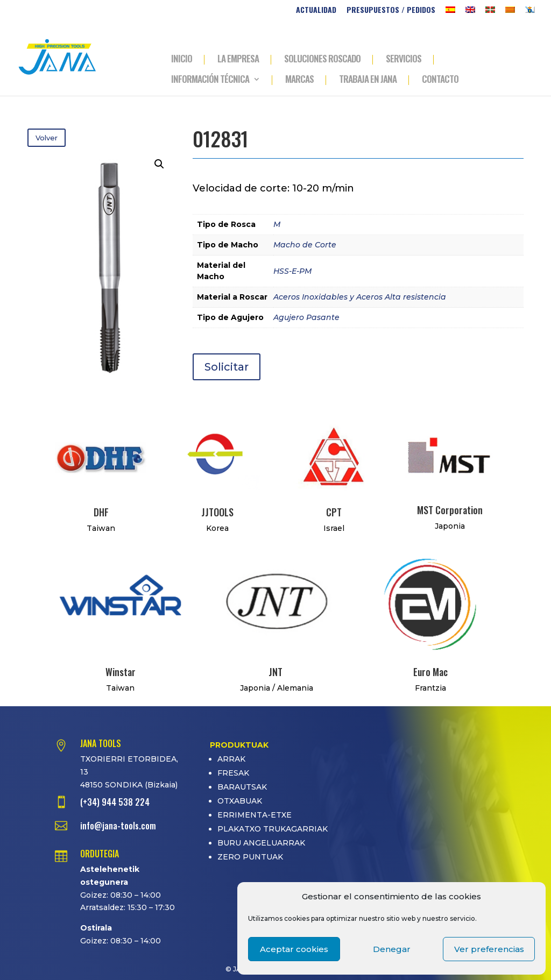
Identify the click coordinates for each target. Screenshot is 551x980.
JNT (275, 672)
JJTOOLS (217, 512)
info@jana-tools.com (118, 826)
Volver (47, 138)
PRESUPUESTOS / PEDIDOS (391, 10)
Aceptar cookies (294, 949)
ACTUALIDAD (316, 10)
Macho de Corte (305, 245)
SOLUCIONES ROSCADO (322, 60)
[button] (159, 164)
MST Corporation (450, 510)
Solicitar (227, 367)
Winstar (121, 672)
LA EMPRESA (238, 60)
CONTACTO (440, 80)
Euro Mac (430, 672)
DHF (101, 512)
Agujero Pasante (306, 317)
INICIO (182, 60)
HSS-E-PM (292, 271)
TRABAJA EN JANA (368, 80)
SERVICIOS (404, 60)
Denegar (392, 949)
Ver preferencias (489, 949)
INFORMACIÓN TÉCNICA (210, 80)
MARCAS (299, 80)
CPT (334, 512)
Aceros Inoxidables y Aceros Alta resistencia (360, 297)
